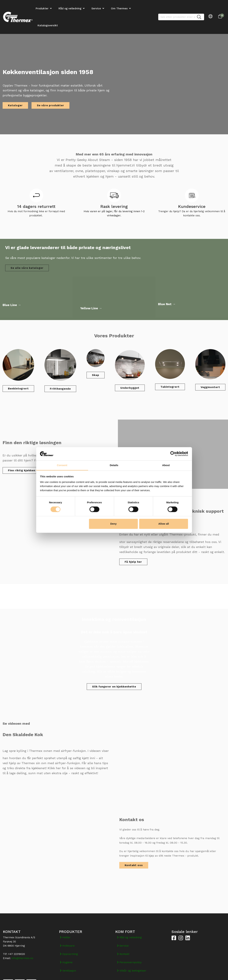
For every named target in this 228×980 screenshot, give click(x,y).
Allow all (164, 524)
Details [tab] (114, 465)
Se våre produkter (50, 105)
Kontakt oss (134, 865)
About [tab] (166, 465)
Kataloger (15, 105)
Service (96, 8)
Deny (113, 524)
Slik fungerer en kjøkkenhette (114, 687)
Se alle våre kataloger (27, 268)
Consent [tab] (62, 465)
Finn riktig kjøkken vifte (26, 470)
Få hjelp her (133, 562)
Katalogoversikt (48, 25)
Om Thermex (119, 8)
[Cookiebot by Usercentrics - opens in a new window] (173, 454)
